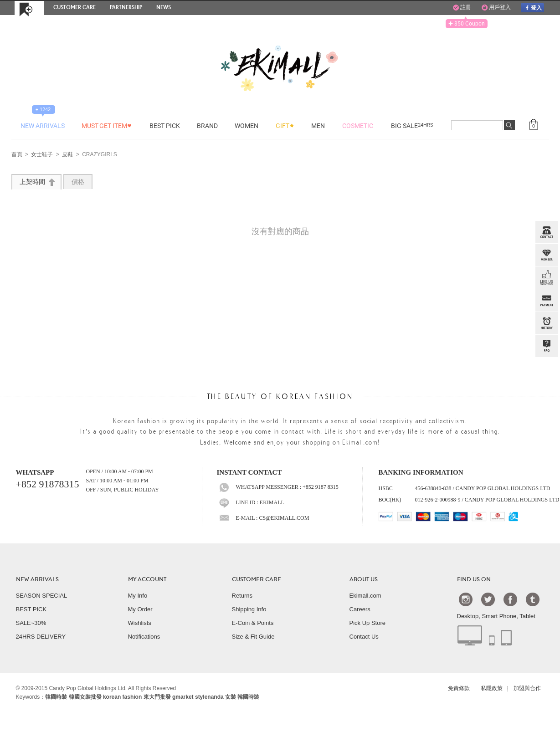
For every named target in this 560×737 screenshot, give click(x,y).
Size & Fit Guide (253, 637)
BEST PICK (31, 609)
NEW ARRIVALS (37, 579)
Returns (242, 596)
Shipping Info (249, 609)
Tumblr (533, 599)
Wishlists (140, 623)
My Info (138, 596)
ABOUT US (364, 579)
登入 (532, 8)
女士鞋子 (42, 155)
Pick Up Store (367, 623)
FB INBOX (546, 278)
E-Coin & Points (253, 623)
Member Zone (546, 255)
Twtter (488, 599)
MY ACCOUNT (147, 579)
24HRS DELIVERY (41, 637)
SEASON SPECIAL (42, 596)
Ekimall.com (365, 596)
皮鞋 (67, 155)
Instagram (466, 599)
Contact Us (364, 637)
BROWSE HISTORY (546, 323)
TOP (545, 392)
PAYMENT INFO (546, 301)
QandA (546, 346)
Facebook (510, 599)
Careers (360, 609)
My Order (140, 609)
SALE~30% (31, 623)
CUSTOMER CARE (257, 579)
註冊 (462, 8)
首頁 (17, 155)
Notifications (144, 637)
